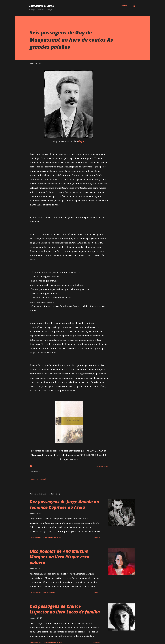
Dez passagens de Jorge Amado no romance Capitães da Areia (64, 504)
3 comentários (49, 593)
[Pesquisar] (125, 6)
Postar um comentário (39, 479)
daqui (81, 141)
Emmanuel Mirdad (42, 6)
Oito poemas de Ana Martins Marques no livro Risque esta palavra (59, 557)
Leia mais (96, 538)
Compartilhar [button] (102, 467)
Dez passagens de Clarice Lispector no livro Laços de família (65, 609)
